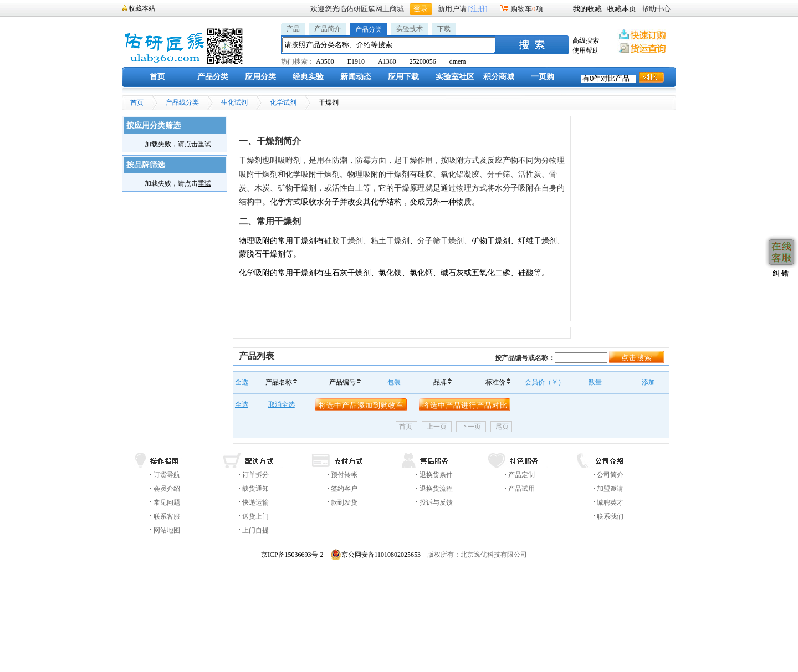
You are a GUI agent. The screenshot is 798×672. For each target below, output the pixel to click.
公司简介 (610, 475)
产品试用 (521, 489)
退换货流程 (436, 489)
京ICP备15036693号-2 (292, 555)
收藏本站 (142, 8)
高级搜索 (586, 40)
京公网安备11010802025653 (376, 555)
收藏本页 (622, 9)
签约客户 (344, 489)
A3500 (325, 61)
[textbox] (389, 45)
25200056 (423, 61)
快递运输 (255, 502)
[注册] (478, 9)
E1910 (356, 61)
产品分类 (369, 29)
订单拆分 (255, 475)
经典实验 (308, 77)
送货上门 (255, 516)
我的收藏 (587, 9)
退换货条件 (436, 475)
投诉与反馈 (436, 502)
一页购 (543, 77)
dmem (458, 61)
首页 (157, 77)
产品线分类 (182, 102)
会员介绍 (167, 489)
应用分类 (260, 77)
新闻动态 (356, 77)
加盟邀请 (610, 489)
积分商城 (499, 77)
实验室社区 (455, 77)
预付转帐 (344, 475)
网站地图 (167, 530)
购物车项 (521, 9)
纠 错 (779, 273)
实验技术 (410, 29)
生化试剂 (234, 102)
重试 (204, 144)
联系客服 (167, 516)
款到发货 (344, 502)
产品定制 (521, 475)
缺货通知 (255, 489)
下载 (444, 29)
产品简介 (328, 29)
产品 (293, 29)
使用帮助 (586, 50)
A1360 (387, 61)
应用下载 (403, 77)
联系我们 (610, 516)
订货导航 (167, 475)
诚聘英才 (610, 502)
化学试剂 (283, 102)
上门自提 (255, 530)
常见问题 (167, 502)
